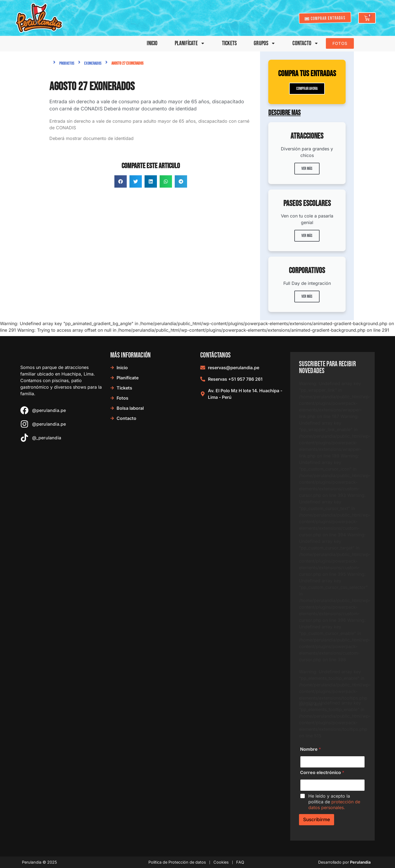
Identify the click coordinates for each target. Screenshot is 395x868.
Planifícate (190, 43)
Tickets (229, 43)
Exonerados (93, 63)
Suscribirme (317, 820)
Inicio (152, 43)
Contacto (305, 43)
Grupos (265, 43)
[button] (121, 181)
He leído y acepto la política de (334, 802)
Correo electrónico (322, 773)
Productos (67, 63)
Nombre (311, 749)
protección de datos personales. (334, 805)
